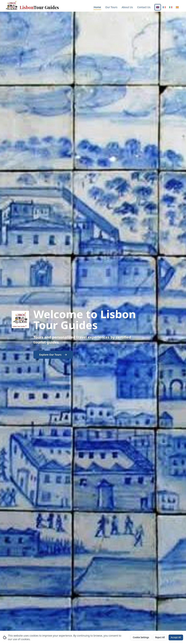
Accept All (176, 637)
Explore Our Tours (53, 355)
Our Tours (111, 7)
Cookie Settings (141, 637)
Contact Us (144, 7)
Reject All (160, 637)
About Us (127, 7)
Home (97, 7)
